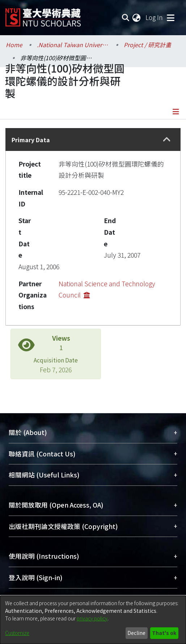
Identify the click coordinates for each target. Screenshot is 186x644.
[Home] (43, 15)
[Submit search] (125, 17)
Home (14, 45)
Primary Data (31, 140)
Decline (136, 633)
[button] (167, 140)
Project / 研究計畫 (147, 45)
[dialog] (93, 620)
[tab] (93, 140)
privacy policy (92, 618)
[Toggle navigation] (170, 17)
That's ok (164, 633)
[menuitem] (137, 17)
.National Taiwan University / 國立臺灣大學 (73, 45)
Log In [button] (155, 17)
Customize (17, 633)
